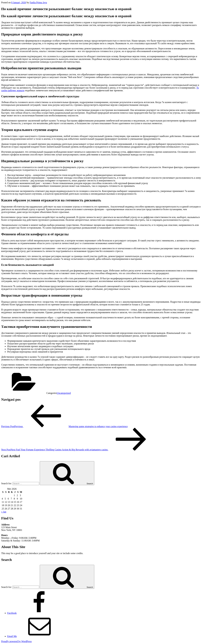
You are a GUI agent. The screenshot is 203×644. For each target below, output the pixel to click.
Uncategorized (64, 393)
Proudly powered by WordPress (16, 641)
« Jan (4, 512)
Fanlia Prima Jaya (38, 2)
